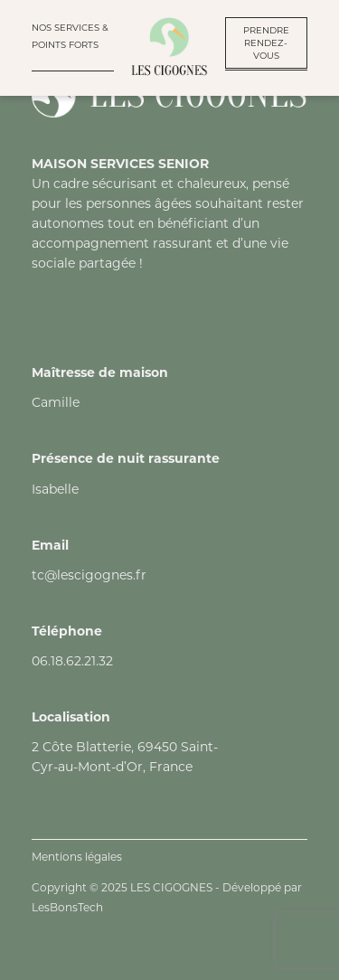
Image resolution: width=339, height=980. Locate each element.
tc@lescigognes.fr (89, 575)
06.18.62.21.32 (72, 661)
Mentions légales (77, 857)
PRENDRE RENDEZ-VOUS (266, 43)
